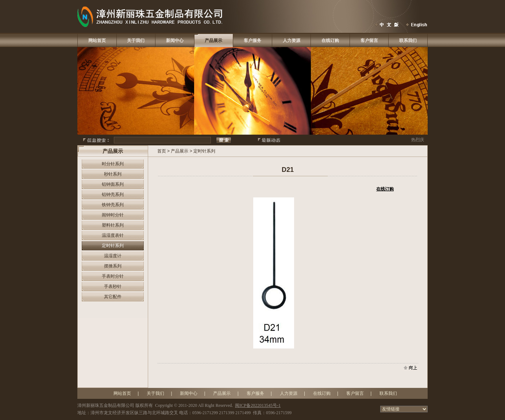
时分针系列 (113, 164)
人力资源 (292, 41)
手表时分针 (113, 276)
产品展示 (213, 41)
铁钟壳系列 (113, 205)
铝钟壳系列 (113, 194)
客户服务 (252, 41)
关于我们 (136, 41)
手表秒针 (113, 286)
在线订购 (330, 41)
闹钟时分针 (113, 215)
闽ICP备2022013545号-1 (258, 405)
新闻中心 (175, 41)
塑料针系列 (113, 225)
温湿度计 (113, 256)
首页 (162, 151)
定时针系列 (113, 246)
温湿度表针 (113, 235)
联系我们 (408, 41)
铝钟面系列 (113, 184)
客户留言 (369, 41)
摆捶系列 (113, 266)
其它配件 (113, 297)
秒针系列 (113, 174)
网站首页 (97, 41)
